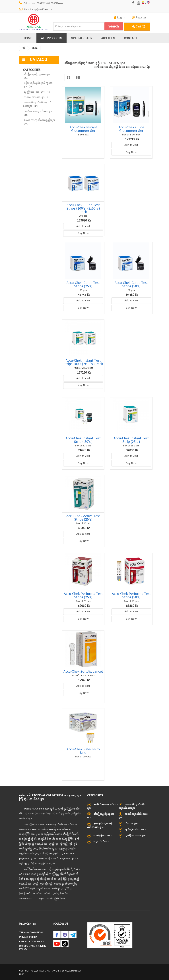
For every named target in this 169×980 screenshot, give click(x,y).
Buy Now (131, 152)
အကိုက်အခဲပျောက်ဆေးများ (38, 113)
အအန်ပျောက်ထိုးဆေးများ (133, 816)
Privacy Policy (28, 937)
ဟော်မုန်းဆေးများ (103, 836)
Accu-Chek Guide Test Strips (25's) (83, 285)
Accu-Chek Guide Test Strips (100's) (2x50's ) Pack (83, 209)
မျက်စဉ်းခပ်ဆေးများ (136, 830)
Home (28, 38)
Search (114, 26)
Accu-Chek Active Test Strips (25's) (83, 518)
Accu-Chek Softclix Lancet (83, 672)
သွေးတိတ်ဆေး (102, 842)
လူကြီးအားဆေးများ (37, 92)
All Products (51, 38)
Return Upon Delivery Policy (33, 948)
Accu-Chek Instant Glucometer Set (83, 129)
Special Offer (82, 38)
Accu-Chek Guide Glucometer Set (131, 129)
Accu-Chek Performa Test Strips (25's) (83, 596)
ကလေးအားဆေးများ (37, 97)
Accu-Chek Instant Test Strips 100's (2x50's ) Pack (83, 362)
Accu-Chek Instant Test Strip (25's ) (131, 440)
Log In (120, 18)
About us (108, 38)
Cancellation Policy (32, 942)
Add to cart (131, 145)
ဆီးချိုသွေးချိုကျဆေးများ (37, 76)
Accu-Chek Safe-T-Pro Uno (83, 751)
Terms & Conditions (31, 933)
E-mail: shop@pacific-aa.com (36, 9)
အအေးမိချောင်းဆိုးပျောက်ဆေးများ (37, 104)
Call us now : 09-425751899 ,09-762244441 (41, 3)
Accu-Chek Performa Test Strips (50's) (131, 596)
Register (139, 18)
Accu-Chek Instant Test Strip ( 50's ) (83, 440)
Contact (131, 38)
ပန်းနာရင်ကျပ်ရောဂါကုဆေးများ (38, 85)
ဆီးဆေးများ (131, 824)
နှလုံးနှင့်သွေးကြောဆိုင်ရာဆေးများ (100, 825)
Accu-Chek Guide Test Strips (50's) (131, 285)
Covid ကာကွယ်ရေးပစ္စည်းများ (40, 122)
